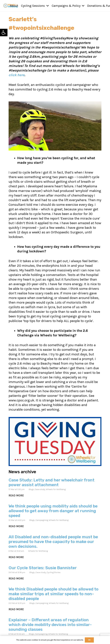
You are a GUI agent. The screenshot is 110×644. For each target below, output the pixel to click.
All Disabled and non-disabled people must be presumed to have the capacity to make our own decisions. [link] (53, 542)
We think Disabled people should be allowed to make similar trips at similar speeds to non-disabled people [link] (53, 594)
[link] (4, 33)
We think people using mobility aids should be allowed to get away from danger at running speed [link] (53, 511)
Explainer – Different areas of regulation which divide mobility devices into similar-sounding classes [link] (50, 625)
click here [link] (17, 75)
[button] (47, 6)
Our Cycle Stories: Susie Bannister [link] (43, 568)
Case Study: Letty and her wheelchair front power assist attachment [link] (51, 482)
